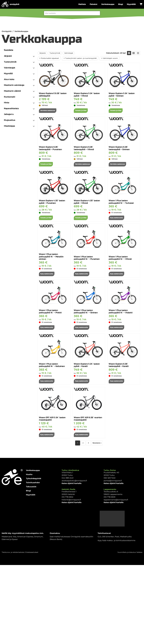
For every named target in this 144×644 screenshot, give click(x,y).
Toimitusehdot (33, 483)
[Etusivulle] (10, 4)
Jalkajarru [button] (9, 114)
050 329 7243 (109, 478)
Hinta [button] (7, 103)
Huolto (29, 475)
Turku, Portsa (110, 470)
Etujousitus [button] (10, 120)
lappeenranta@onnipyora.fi (116, 500)
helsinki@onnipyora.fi (71, 500)
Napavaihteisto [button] (11, 109)
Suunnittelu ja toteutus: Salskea (130, 552)
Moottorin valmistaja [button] (14, 85)
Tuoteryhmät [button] (10, 62)
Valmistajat (69, 53)
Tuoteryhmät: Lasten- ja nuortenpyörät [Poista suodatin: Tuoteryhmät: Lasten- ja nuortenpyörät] (81, 58)
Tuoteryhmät (55, 53)
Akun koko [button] (9, 79)
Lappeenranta (110, 489)
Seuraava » (97, 443)
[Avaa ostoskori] (141, 4)
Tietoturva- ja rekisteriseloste (13, 552)
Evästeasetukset (32, 552)
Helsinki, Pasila (68, 489)
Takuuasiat (31, 487)
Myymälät (131, 4)
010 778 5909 (109, 497)
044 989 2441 (68, 478)
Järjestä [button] (8, 56)
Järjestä (42, 53)
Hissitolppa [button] (9, 126)
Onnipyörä (7, 31)
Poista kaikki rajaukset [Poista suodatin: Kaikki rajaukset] (50, 58)
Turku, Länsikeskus (70, 470)
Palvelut (94, 4)
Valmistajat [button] (10, 68)
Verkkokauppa (108, 4)
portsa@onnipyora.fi (113, 481)
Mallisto (82, 4)
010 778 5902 (67, 497)
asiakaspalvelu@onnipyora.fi (74, 481)
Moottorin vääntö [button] (12, 91)
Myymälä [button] (8, 74)
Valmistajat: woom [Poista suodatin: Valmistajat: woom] (110, 58)
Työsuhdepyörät (34, 479)
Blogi (121, 4)
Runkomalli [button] (10, 97)
